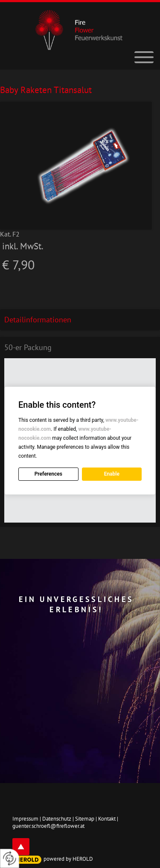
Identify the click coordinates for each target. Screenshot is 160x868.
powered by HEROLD (68, 859)
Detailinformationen (38, 320)
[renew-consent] (10, 858)
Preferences (48, 474)
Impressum (25, 819)
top (21, 847)
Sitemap (85, 819)
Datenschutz (57, 819)
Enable (112, 474)
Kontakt (107, 819)
